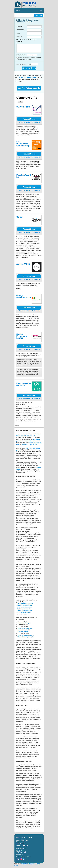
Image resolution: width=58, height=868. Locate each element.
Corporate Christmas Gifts (24, 607)
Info (20, 102)
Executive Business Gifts (24, 612)
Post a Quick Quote (22, 840)
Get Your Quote (29, 68)
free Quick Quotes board (27, 78)
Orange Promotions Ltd (24, 297)
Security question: (22, 64)
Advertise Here (21, 848)
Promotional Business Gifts (25, 611)
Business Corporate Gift (24, 609)
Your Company (21, 30)
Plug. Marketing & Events (24, 384)
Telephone (19, 36)
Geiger (19, 217)
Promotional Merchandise (28, 864)
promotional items (29, 441)
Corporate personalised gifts (25, 604)
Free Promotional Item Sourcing (23, 144)
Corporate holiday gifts (24, 623)
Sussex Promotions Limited (22, 336)
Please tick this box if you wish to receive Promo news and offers (30, 59)
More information (25, 122)
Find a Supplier (21, 842)
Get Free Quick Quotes (28, 88)
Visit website (36, 122)
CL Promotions (23, 107)
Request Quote (29, 119)
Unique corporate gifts (24, 630)
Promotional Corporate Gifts (29, 445)
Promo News (20, 850)
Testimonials (20, 844)
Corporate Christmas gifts (25, 628)
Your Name (20, 26)
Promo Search (39, 15)
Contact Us (20, 855)
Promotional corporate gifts (25, 605)
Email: (18, 33)
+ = (29, 64)
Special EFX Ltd (24, 264)
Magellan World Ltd (24, 176)
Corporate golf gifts (23, 632)
